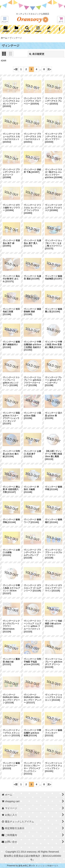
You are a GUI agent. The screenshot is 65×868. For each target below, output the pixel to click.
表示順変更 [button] (37, 54)
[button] (5, 20)
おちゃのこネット (27, 866)
